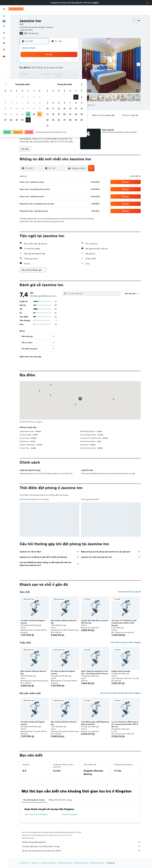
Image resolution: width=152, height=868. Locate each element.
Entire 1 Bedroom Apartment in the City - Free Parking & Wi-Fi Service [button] (95, 672)
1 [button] (49, 63)
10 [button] (61, 69)
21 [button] (44, 80)
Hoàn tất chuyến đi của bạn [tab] (34, 800)
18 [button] (66, 75)
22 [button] (49, 80)
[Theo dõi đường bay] (4, 38)
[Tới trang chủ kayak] (16, 9)
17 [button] (61, 75)
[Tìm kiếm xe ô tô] (4, 26)
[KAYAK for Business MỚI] (4, 43)
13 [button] (38, 75)
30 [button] (55, 86)
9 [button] (55, 69)
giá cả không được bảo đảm (63, 835)
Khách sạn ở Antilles (81, 863)
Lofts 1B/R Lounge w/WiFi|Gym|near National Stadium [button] (95, 723)
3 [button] (61, 63)
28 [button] (44, 86)
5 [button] (72, 63)
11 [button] (66, 69)
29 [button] (49, 86)
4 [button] (66, 63)
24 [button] (61, 80)
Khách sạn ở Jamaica (65, 863)
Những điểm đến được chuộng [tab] (60, 800)
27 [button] (38, 86)
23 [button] (55, 80)
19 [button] (72, 75)
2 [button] (55, 63)
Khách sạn (35, 863)
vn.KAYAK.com (24, 863)
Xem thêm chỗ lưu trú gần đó (129, 592)
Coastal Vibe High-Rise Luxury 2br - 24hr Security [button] (95, 622)
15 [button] (49, 75)
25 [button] (66, 80)
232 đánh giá (33, 33)
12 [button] (72, 69)
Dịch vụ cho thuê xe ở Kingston (36, 814)
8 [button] (49, 69)
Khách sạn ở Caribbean (48, 863)
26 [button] (72, 80)
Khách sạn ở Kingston (70, 814)
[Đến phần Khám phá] (4, 33)
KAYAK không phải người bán (81, 842)
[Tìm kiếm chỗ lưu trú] (4, 21)
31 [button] (61, 86)
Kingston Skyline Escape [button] (121, 671)
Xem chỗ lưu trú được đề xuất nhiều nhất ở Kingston (120, 693)
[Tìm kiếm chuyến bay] (4, 16)
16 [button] (55, 75)
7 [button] (44, 69)
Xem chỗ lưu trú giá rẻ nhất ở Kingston (126, 642)
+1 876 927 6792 (26, 30)
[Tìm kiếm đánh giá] (94, 293)
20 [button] (38, 80)
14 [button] (44, 75)
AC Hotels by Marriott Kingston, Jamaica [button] (33, 622)
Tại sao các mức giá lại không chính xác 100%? (81, 851)
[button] (147, 3)
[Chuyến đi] (4, 50)
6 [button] (38, 69)
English (96, 3)
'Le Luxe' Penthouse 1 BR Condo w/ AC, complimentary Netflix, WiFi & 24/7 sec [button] (125, 724)
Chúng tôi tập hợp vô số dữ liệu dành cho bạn (81, 846)
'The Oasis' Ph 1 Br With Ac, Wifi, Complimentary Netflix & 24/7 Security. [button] (124, 623)
